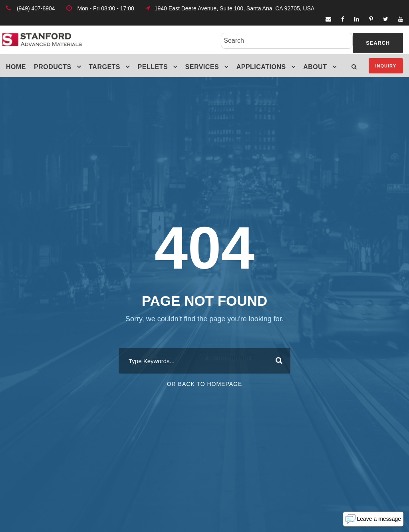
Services (202, 67)
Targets (104, 67)
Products (53, 67)
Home (16, 67)
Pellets (153, 67)
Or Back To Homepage (205, 384)
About (315, 67)
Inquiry (386, 66)
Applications (261, 67)
